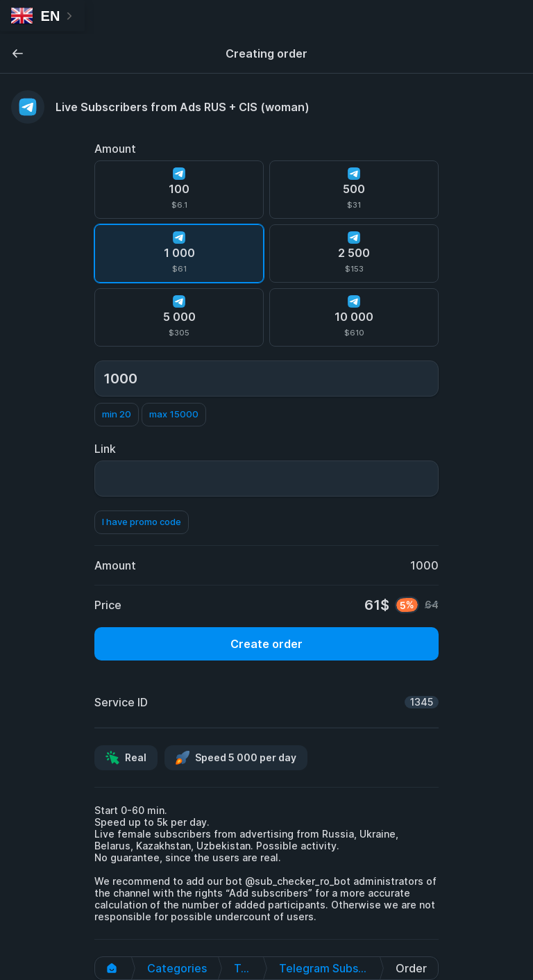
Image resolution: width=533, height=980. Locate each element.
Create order (266, 644)
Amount (115, 149)
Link (105, 449)
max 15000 (174, 414)
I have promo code (142, 522)
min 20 (117, 414)
